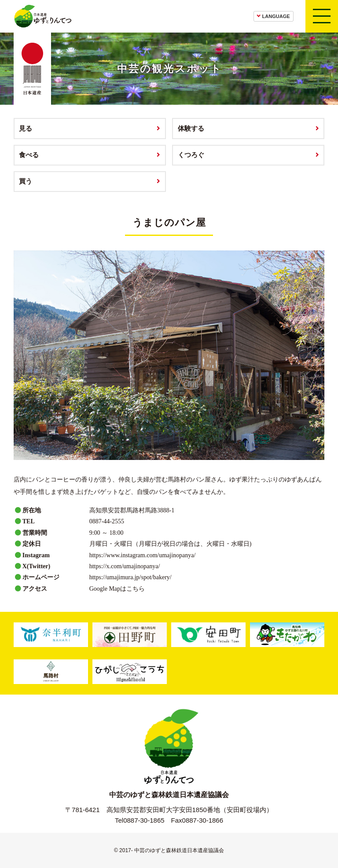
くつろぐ (191, 155)
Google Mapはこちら (117, 589)
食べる (29, 155)
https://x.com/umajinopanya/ (125, 566)
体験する (191, 128)
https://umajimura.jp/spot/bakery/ (130, 577)
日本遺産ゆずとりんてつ (42, 16)
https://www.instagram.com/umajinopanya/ (143, 555)
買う (26, 181)
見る (26, 128)
